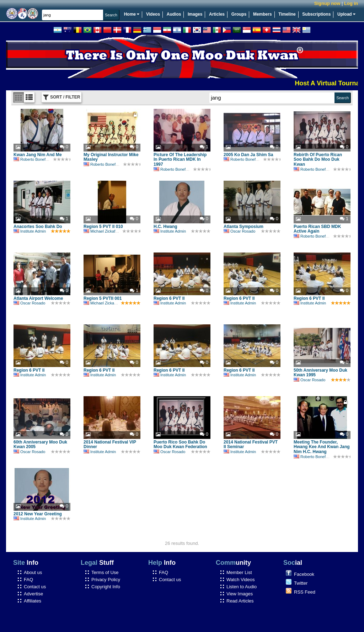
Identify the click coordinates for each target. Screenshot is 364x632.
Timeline (287, 14)
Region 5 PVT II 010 (103, 227)
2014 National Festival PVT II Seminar (251, 445)
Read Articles (240, 601)
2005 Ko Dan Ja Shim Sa (248, 155)
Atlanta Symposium (243, 227)
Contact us (35, 587)
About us (33, 572)
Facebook (304, 574)
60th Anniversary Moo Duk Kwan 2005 (40, 445)
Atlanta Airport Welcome (38, 298)
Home (132, 14)
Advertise (33, 594)
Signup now (327, 3)
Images (195, 14)
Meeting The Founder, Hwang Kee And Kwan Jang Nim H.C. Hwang (322, 447)
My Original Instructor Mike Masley (111, 157)
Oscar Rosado (239, 231)
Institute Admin (30, 231)
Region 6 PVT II (169, 298)
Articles (217, 14)
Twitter (301, 583)
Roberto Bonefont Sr (35, 159)
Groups (239, 14)
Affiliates (33, 601)
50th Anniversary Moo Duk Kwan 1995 (320, 373)
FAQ (28, 580)
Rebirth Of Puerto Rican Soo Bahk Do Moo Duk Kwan (318, 160)
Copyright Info (106, 587)
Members (263, 14)
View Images (240, 594)
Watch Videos (241, 580)
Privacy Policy (106, 580)
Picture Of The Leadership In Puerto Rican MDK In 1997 (180, 160)
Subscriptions (316, 14)
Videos (153, 14)
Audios (174, 14)
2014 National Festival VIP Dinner (110, 445)
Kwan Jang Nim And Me (38, 155)
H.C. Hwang (165, 227)
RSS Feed (305, 592)
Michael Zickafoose (104, 231)
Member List (239, 572)
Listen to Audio (242, 587)
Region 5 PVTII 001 (103, 298)
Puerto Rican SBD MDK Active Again (317, 229)
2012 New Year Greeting (38, 514)
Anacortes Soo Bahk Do (38, 227)
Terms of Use (105, 572)
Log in (351, 3)
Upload (346, 14)
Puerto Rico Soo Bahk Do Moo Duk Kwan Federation (180, 445)
